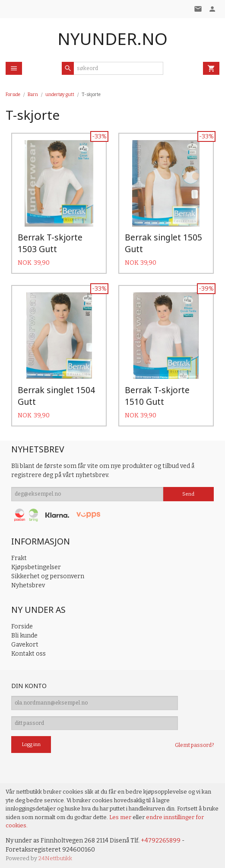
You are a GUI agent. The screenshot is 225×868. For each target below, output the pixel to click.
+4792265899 (161, 837)
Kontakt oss (29, 651)
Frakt (19, 555)
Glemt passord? (194, 742)
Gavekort (25, 642)
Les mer (121, 814)
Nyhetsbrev (28, 582)
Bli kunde (24, 633)
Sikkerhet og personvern (48, 573)
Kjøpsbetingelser (36, 564)
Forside (13, 94)
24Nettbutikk (55, 855)
